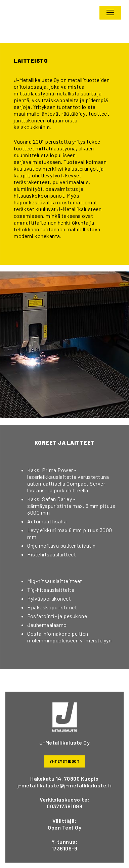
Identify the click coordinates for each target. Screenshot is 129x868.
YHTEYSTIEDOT (64, 761)
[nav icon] (110, 13)
